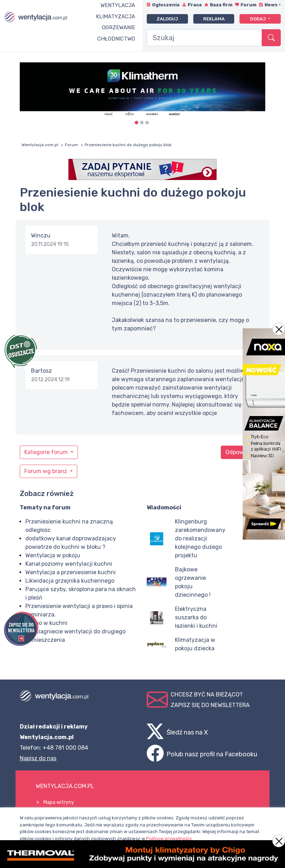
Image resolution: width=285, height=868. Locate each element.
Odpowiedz (240, 452)
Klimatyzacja (116, 17)
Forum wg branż (46, 471)
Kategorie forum (47, 452)
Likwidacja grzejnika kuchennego (70, 581)
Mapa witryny (59, 802)
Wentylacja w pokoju (53, 555)
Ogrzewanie (119, 27)
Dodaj (259, 19)
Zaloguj (167, 19)
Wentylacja (118, 5)
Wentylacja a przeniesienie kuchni (71, 572)
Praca (195, 5)
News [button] (271, 5)
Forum (248, 5)
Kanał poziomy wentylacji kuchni (69, 564)
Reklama (214, 19)
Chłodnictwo (116, 39)
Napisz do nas (38, 758)
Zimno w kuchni (46, 623)
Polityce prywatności (169, 839)
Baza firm (221, 5)
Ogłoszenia (166, 5)
